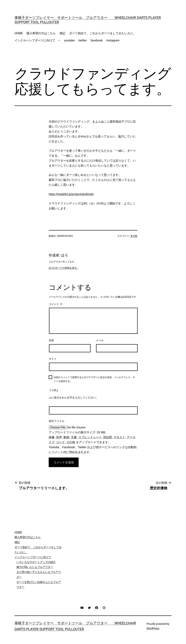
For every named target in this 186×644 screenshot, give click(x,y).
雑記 (62, 33)
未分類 (134, 236)
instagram (113, 40)
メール (100, 340)
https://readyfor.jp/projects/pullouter (71, 194)
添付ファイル (57, 421)
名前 (51, 340)
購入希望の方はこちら (41, 33)
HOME (19, 33)
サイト (53, 359)
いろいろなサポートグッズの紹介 (36, 562)
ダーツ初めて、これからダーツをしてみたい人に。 (103, 33)
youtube (69, 40)
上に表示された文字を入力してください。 (74, 398)
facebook (97, 40)
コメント (56, 304)
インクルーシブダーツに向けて (35, 40)
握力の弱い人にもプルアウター (35, 567)
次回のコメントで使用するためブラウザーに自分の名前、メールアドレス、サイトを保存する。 (94, 379)
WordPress (153, 628)
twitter (83, 40)
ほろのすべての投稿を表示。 (64, 268)
